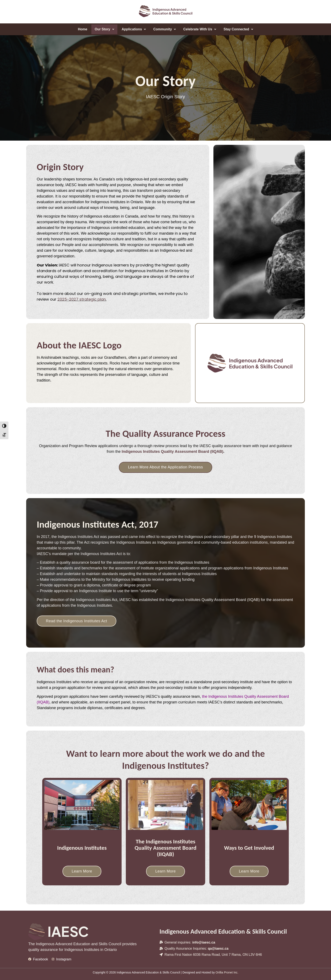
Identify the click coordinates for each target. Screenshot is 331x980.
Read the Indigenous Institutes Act (77, 621)
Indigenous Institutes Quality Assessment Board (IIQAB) (172, 452)
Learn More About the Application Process (165, 467)
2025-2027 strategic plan (82, 299)
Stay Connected (238, 29)
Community (165, 29)
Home (83, 29)
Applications (134, 29)
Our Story (104, 29)
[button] (104, 29)
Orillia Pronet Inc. (227, 972)
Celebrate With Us (200, 29)
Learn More (82, 871)
